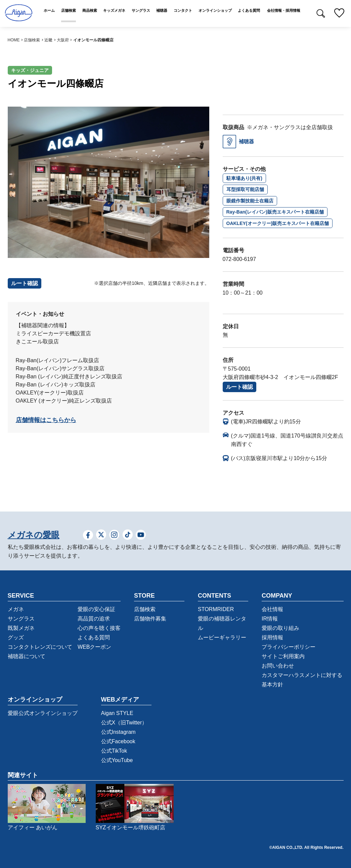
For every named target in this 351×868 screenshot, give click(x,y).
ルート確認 (239, 387)
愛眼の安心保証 (96, 609)
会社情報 (272, 609)
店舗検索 (32, 40)
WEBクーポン (94, 647)
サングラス (21, 619)
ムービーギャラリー (222, 637)
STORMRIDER (216, 609)
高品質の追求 (94, 619)
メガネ (16, 609)
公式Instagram (118, 732)
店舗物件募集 (150, 619)
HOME (14, 40)
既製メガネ (21, 628)
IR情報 (270, 619)
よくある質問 (94, 637)
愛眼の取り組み (280, 628)
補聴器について (27, 656)
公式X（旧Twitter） (124, 723)
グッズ (16, 637)
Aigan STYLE (117, 713)
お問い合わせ (278, 666)
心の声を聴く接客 (99, 628)
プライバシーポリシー (289, 647)
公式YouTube (117, 760)
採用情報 (272, 637)
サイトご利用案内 (283, 656)
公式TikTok (114, 751)
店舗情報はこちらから (46, 420)
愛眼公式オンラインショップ (43, 713)
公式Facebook (118, 741)
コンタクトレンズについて (40, 647)
